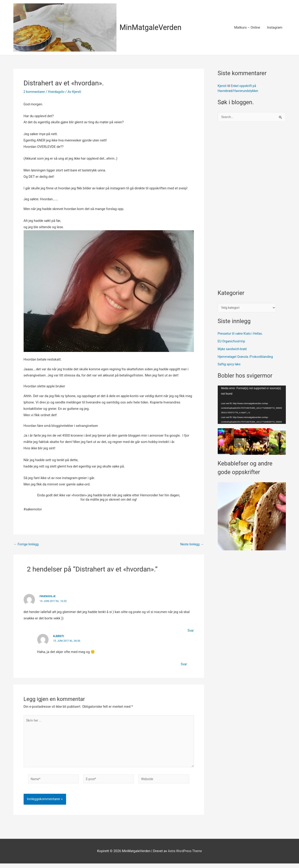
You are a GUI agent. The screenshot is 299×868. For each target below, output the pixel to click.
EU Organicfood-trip (233, 343)
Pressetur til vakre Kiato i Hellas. (242, 335)
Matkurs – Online (247, 27)
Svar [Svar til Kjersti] (184, 664)
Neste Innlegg (191, 544)
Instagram (275, 27)
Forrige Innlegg (27, 544)
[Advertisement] (252, 208)
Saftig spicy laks (230, 366)
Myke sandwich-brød (233, 350)
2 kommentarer (35, 92)
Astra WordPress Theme (185, 856)
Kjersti (222, 86)
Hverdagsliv (59, 92)
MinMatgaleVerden (153, 27)
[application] (252, 406)
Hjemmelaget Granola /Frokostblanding (248, 358)
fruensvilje (48, 596)
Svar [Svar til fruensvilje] (190, 630)
